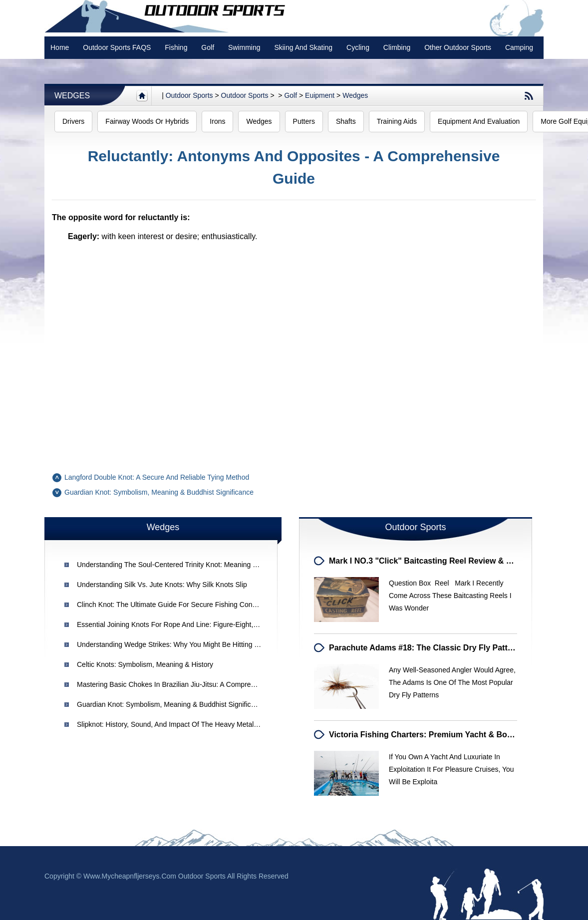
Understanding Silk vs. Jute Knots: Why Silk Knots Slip (162, 585)
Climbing (397, 47)
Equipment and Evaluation (479, 121)
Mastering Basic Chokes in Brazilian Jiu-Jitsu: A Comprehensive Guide (186, 684)
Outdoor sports (189, 95)
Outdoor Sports (245, 95)
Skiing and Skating (303, 47)
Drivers (73, 121)
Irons (217, 121)
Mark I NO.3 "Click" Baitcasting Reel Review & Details (431, 561)
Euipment (320, 95)
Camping (519, 47)
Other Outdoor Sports (458, 47)
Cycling (358, 47)
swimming (244, 47)
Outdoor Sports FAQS (117, 47)
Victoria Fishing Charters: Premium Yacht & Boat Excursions (444, 735)
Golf (208, 47)
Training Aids (397, 121)
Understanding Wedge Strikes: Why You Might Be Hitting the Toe (178, 644)
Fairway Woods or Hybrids (147, 121)
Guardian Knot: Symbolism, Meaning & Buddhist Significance (159, 492)
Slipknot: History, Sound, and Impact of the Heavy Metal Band (174, 724)
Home (60, 47)
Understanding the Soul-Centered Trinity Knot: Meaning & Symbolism (185, 565)
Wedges (72, 96)
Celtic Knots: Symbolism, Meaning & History (145, 664)
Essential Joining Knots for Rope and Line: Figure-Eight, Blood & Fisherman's (198, 624)
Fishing (176, 47)
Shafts (346, 121)
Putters (304, 121)
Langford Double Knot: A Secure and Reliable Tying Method (157, 477)
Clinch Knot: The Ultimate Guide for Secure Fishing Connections (178, 605)
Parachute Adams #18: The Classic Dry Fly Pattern (425, 648)
